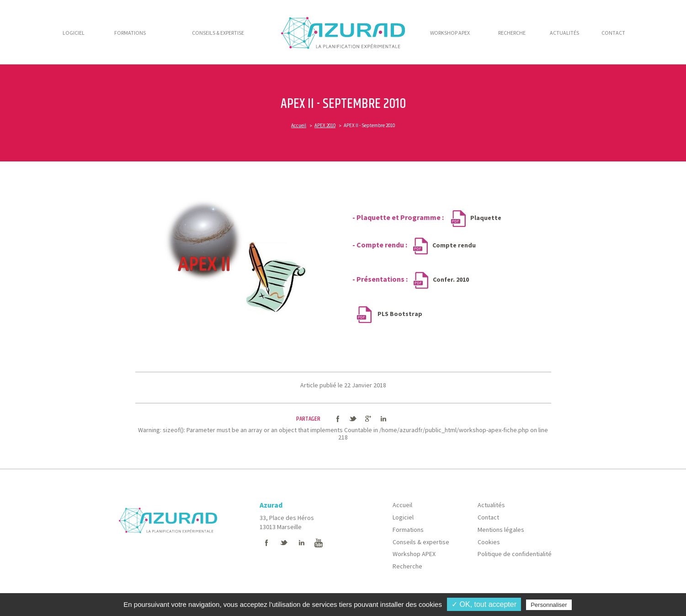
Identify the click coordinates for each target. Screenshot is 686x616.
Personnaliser (549, 605)
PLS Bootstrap (399, 314)
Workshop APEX (414, 554)
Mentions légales (501, 530)
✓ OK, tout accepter (484, 604)
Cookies (489, 542)
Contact (488, 517)
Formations (408, 530)
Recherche (407, 566)
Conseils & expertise (421, 542)
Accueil (299, 125)
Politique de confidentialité (515, 554)
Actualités (491, 505)
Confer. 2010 (452, 279)
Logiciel (403, 517)
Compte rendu (454, 245)
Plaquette (486, 218)
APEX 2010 (325, 125)
